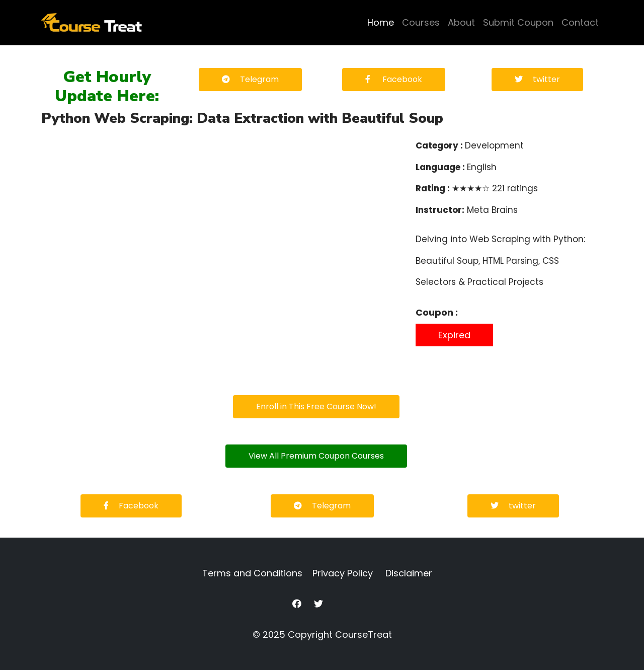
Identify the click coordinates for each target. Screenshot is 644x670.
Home (381, 22)
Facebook (394, 79)
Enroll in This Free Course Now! (316, 406)
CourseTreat (364, 635)
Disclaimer (409, 573)
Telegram (250, 79)
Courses (421, 22)
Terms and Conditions (252, 573)
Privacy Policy (343, 573)
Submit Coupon (518, 22)
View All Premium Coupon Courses (316, 456)
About (461, 22)
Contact (580, 22)
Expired (454, 335)
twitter (537, 79)
